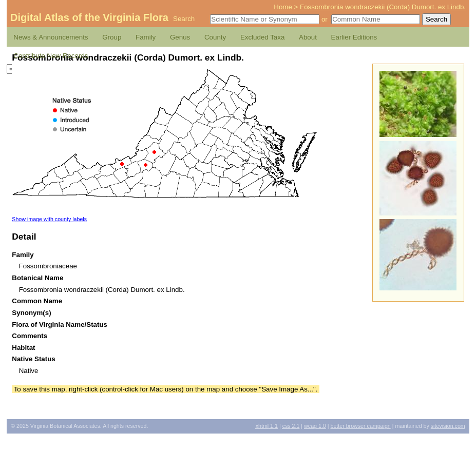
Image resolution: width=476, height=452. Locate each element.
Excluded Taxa (262, 37)
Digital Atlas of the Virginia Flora (89, 17)
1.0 (315, 426)
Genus (180, 37)
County (215, 37)
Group (112, 37)
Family (146, 37)
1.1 (267, 426)
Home (283, 7)
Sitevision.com (448, 426)
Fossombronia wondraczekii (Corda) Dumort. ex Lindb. (383, 7)
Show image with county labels (49, 219)
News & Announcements (51, 37)
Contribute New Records (51, 56)
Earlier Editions (354, 37)
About (308, 37)
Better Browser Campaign (360, 426)
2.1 (291, 426)
